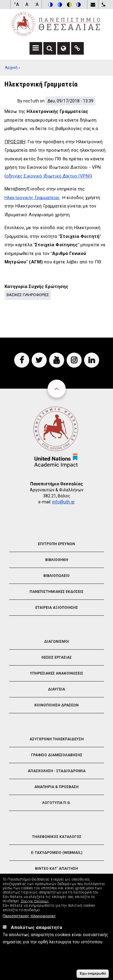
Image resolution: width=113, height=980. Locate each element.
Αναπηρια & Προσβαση (56, 787)
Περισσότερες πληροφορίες (29, 921)
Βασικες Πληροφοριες (28, 295)
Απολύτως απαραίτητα (36, 932)
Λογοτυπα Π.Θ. (57, 803)
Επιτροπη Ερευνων (56, 544)
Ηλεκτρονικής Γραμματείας (32, 198)
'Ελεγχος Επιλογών (35, 906)
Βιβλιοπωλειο (56, 576)
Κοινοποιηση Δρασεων (56, 705)
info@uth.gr (63, 502)
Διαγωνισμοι (56, 642)
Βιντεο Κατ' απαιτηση (56, 869)
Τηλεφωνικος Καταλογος (57, 837)
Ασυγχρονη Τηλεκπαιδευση (57, 739)
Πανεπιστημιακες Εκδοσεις (56, 592)
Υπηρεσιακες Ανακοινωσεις (56, 673)
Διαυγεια (56, 689)
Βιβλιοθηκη (57, 560)
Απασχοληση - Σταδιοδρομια (57, 771)
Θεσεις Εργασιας (56, 657)
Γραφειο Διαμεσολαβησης (57, 755)
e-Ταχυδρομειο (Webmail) (57, 853)
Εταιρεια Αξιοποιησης (57, 608)
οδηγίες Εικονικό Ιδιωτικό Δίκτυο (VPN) (48, 176)
